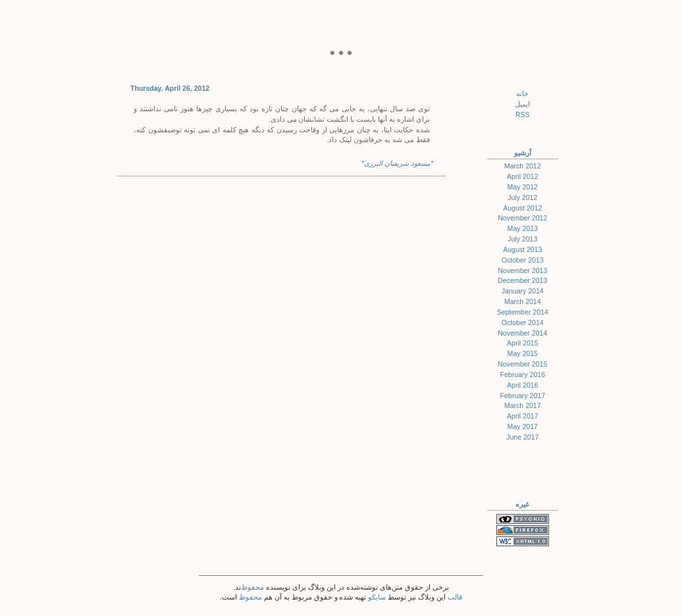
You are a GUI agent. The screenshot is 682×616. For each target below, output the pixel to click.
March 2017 (523, 405)
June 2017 (522, 437)
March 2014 (523, 301)
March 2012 (523, 166)
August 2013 (522, 249)
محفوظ (252, 587)
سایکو (377, 597)
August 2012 (522, 208)
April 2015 (523, 343)
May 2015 (523, 353)
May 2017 (523, 426)
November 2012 (522, 218)
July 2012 (522, 197)
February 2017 (522, 396)
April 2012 (523, 176)
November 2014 (522, 333)
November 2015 (522, 364)
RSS (523, 115)
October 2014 (523, 322)
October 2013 (523, 260)
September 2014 (523, 312)
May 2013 (523, 228)
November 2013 (522, 270)
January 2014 (523, 291)
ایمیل (522, 104)
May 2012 (523, 187)
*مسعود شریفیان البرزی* (397, 163)
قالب (455, 597)
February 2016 (522, 374)
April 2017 (523, 416)
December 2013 (522, 280)
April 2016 (523, 385)
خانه (522, 93)
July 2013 (522, 239)
